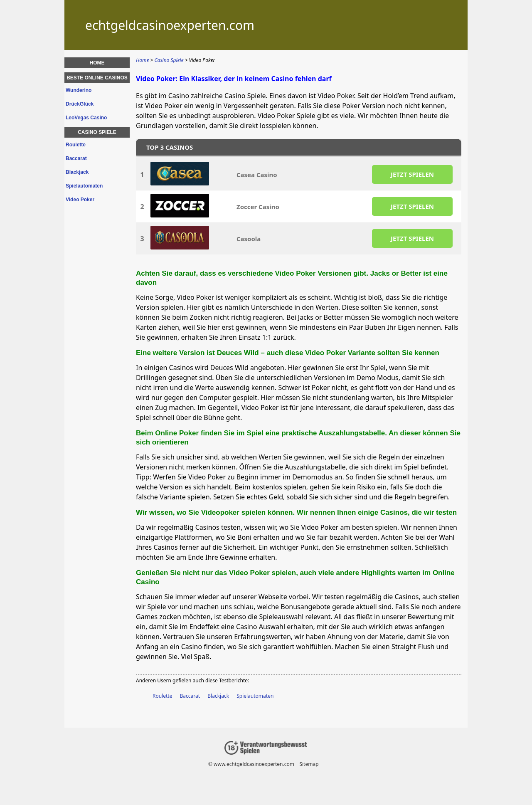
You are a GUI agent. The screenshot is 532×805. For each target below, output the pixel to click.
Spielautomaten (255, 696)
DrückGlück (80, 104)
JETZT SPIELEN (412, 174)
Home (97, 63)
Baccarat (190, 696)
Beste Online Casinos (97, 78)
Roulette (162, 696)
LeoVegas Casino (86, 118)
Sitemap (309, 764)
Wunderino (79, 90)
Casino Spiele (97, 132)
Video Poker (80, 200)
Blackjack (218, 696)
